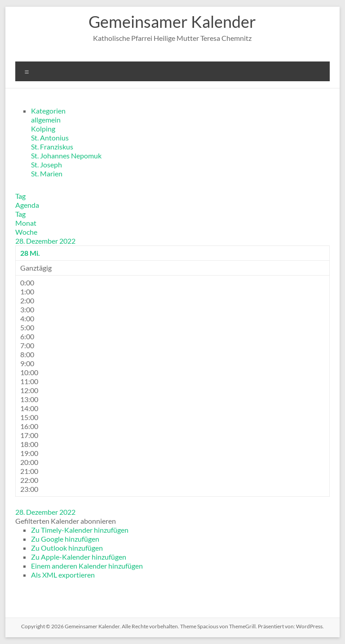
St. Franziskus (52, 147)
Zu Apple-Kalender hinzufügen (79, 557)
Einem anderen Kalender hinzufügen (87, 566)
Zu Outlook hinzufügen (67, 548)
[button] (66, 521)
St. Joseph (46, 164)
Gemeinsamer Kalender (172, 22)
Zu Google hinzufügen (65, 539)
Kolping (43, 129)
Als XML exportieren (63, 575)
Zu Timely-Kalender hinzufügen (80, 530)
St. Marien (47, 173)
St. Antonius (50, 138)
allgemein (46, 120)
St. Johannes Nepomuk (66, 156)
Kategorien (48, 111)
